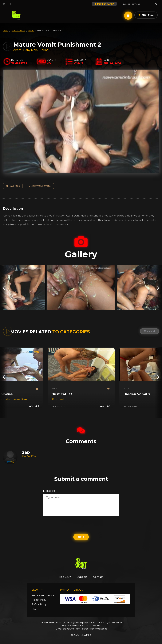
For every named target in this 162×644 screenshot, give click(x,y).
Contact (98, 577)
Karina (44, 50)
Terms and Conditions (43, 595)
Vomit (55, 388)
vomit (31, 31)
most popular (18, 31)
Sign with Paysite (40, 186)
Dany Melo (30, 50)
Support (82, 577)
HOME (5, 31)
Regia (24, 399)
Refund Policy (39, 604)
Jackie (7, 399)
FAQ (34, 609)
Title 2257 (65, 577)
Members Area (104, 4)
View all (149, 331)
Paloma (16, 399)
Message (49, 491)
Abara (18, 50)
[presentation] (4, 287)
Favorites (13, 186)
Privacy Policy (39, 600)
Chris (55, 399)
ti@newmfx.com (72, 629)
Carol (61, 399)
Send (81, 537)
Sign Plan (146, 15)
